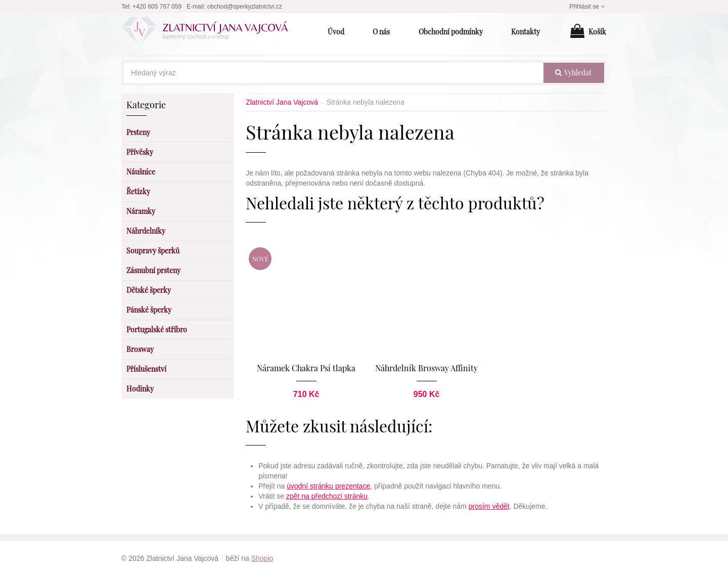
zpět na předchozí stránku (327, 496)
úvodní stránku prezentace (328, 485)
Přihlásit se (588, 7)
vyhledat (573, 73)
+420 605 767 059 (157, 7)
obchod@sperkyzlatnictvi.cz (245, 7)
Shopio (262, 558)
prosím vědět (489, 506)
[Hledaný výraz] (334, 73)
